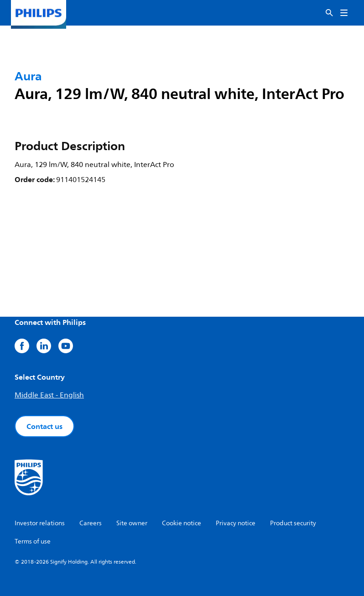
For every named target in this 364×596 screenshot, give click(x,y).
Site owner (132, 523)
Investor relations (40, 523)
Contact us (44, 426)
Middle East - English (49, 395)
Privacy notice (236, 523)
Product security (293, 523)
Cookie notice (182, 523)
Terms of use (33, 541)
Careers (91, 523)
